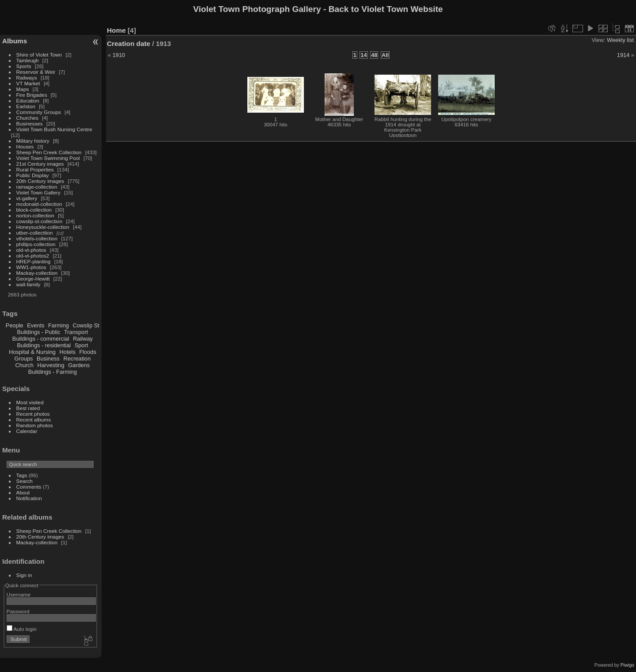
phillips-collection (36, 244)
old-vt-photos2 (33, 256)
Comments (29, 487)
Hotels (68, 352)
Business (48, 359)
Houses (25, 146)
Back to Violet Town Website (386, 9)
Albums (15, 41)
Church (25, 365)
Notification (29, 498)
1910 (119, 55)
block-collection (34, 210)
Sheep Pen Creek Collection (49, 152)
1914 (623, 55)
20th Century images (40, 181)
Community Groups (39, 112)
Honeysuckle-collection (43, 227)
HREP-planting (34, 261)
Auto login (22, 629)
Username (19, 594)
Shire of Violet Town (39, 55)
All (385, 55)
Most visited (30, 402)
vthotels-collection (37, 238)
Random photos (35, 425)
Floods (87, 352)
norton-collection (35, 215)
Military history (33, 141)
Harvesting (51, 365)
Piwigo (627, 665)
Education (28, 101)
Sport (81, 345)
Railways (27, 78)
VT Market (28, 83)
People (15, 325)
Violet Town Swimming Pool (48, 158)
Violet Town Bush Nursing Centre (54, 129)
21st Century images (40, 164)
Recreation (77, 359)
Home (116, 30)
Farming (59, 325)
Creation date (129, 44)
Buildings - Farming (53, 372)
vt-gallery (27, 198)
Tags (22, 475)
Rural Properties (35, 169)
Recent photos (33, 414)
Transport (76, 332)
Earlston (26, 106)
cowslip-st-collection (40, 221)
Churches (27, 118)
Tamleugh (28, 60)
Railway (83, 339)
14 (363, 55)
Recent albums (34, 420)
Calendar (27, 431)
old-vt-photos (31, 250)
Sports (24, 66)
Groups (23, 359)
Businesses (30, 123)
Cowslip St (86, 325)
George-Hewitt (33, 279)
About (23, 492)
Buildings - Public (39, 332)
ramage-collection (37, 187)
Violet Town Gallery (38, 192)
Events (36, 325)
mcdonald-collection (39, 204)
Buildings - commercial (41, 339)
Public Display (33, 175)
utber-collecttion (35, 233)
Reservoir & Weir (36, 72)
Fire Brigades (32, 95)
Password (18, 611)
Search (25, 481)
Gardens (79, 365)
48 (374, 55)
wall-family (28, 284)
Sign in (24, 575)
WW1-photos (31, 267)
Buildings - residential (44, 345)
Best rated (28, 408)
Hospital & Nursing (32, 352)
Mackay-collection (37, 273)
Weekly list (620, 40)
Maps (23, 89)
